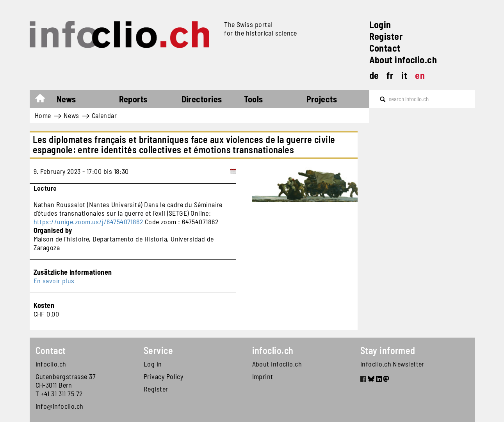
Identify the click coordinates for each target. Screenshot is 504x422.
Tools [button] (254, 99)
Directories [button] (202, 99)
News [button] (66, 99)
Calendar (104, 115)
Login (380, 24)
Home (44, 100)
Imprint (263, 376)
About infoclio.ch (403, 60)
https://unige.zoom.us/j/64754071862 (88, 222)
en (420, 75)
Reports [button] (133, 99)
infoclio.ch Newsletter (392, 364)
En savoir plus (54, 281)
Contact (385, 48)
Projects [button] (322, 99)
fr (390, 75)
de (374, 75)
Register (386, 36)
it (404, 75)
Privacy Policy (163, 376)
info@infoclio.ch (60, 406)
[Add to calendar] (233, 171)
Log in (153, 364)
